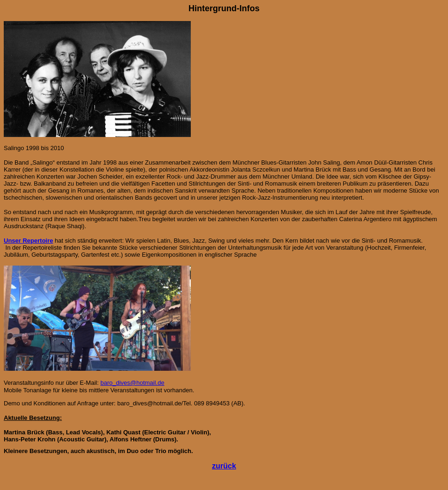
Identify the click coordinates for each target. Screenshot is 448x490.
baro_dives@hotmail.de (133, 383)
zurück (224, 466)
